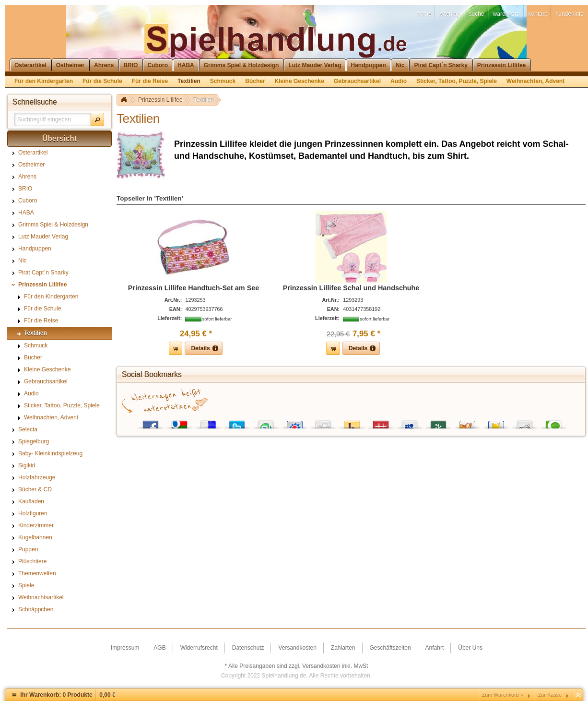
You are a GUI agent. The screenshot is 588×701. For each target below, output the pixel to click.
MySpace (410, 422)
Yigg (467, 422)
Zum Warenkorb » (503, 695)
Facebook (151, 422)
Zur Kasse (550, 695)
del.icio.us (208, 422)
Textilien (204, 100)
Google (179, 422)
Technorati (553, 422)
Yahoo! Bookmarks (352, 422)
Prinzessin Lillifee (160, 100)
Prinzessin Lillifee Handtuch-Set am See (194, 288)
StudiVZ (294, 422)
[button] (97, 119)
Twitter (237, 422)
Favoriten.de (496, 422)
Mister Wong (381, 422)
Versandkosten (321, 666)
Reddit (525, 422)
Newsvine (438, 422)
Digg (323, 422)
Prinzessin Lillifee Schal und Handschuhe (351, 288)
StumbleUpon (266, 422)
